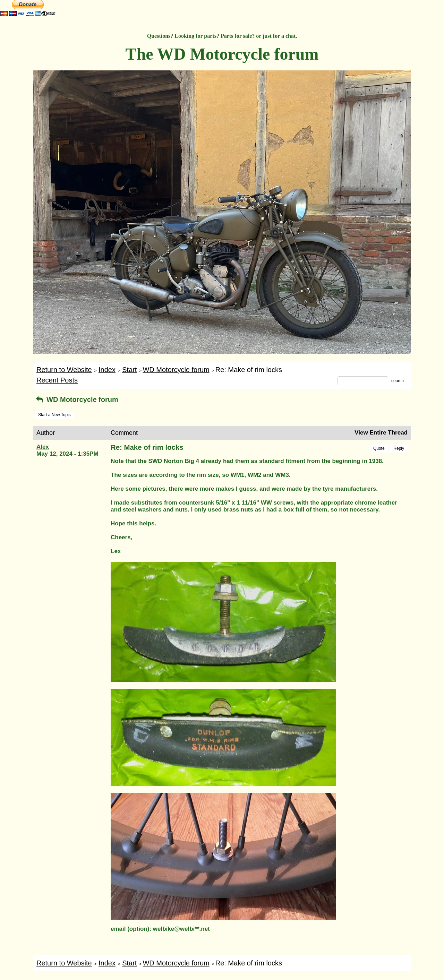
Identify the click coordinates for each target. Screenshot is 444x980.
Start (129, 370)
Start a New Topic (54, 415)
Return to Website (64, 370)
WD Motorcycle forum (176, 370)
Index (107, 370)
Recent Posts (57, 380)
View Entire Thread (381, 433)
